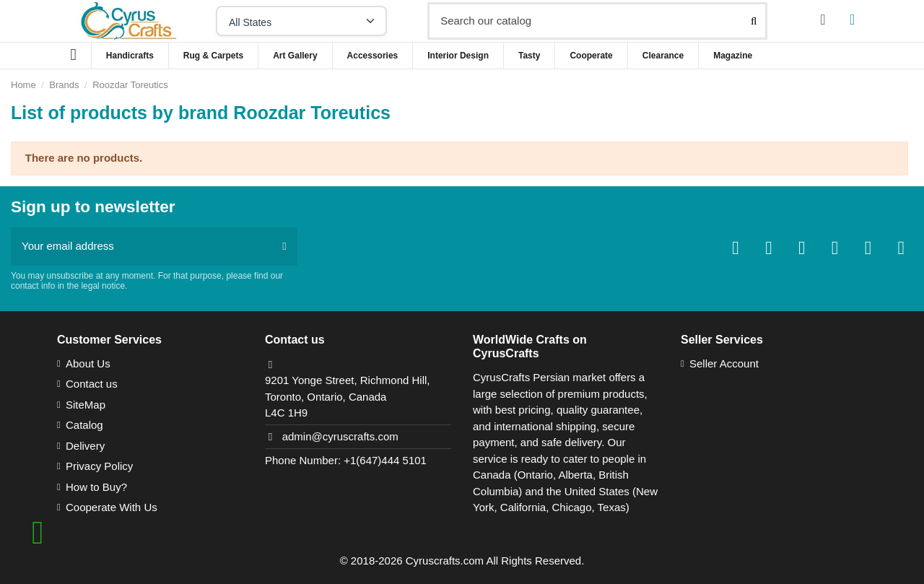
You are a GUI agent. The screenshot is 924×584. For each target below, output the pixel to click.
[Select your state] (301, 21)
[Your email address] (141, 247)
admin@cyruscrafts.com (340, 436)
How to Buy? (96, 487)
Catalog (84, 425)
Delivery (85, 446)
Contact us (92, 384)
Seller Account (724, 363)
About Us (88, 363)
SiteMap (86, 405)
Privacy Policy (99, 466)
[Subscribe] (284, 247)
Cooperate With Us (112, 507)
